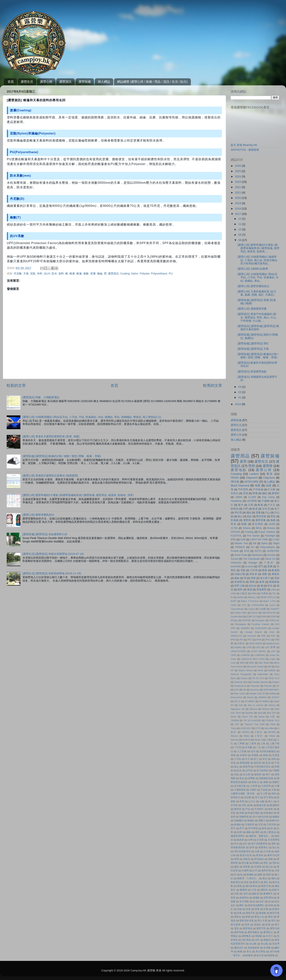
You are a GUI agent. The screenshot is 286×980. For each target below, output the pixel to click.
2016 (238, 404)
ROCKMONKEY (271, 690)
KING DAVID (256, 643)
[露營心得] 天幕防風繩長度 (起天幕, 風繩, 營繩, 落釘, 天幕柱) (257, 293)
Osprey (244, 678)
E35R (273, 617)
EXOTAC (247, 620)
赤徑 (245, 894)
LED (258, 647)
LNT (273, 651)
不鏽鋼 (266, 501)
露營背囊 (261, 520)
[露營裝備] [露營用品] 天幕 (253, 349)
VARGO (246, 732)
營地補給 (259, 859)
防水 (54, 274)
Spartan (249, 713)
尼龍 (33, 274)
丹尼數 (18, 274)
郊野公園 (239, 586)
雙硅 (270, 917)
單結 (242, 778)
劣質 (233, 763)
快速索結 (268, 813)
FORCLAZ (274, 620)
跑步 (249, 516)
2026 (238, 166)
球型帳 (247, 867)
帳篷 (79, 274)
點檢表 (249, 955)
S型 (273, 717)
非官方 (270, 936)
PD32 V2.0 (274, 678)
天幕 (26, 274)
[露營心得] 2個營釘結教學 (253, 269)
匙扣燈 (258, 763)
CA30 (233, 605)
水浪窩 (260, 840)
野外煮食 (261, 516)
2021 (238, 193)
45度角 (265, 593)
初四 (274, 759)
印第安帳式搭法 (262, 767)
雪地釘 (258, 925)
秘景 (268, 875)
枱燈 (240, 832)
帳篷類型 (275, 805)
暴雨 (264, 828)
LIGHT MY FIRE (259, 539)
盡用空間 (266, 871)
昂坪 (233, 828)
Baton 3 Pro (270, 601)
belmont (235, 740)
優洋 (241, 505)
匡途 (268, 763)
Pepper (276, 682)
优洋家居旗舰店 (268, 751)
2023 (238, 182)
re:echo (249, 566)
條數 (86, 274)
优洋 (253, 751)
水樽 (250, 840)
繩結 (249, 513)
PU (171, 274)
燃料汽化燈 (273, 855)
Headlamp (236, 501)
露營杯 (276, 493)
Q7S (236, 690)
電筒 (270, 474)
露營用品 (240, 456)
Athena (247, 528)
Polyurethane (159, 274)
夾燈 (274, 794)
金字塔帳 (244, 902)
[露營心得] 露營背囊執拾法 (38, 515)
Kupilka (238, 647)
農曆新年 (268, 894)
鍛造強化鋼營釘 (256, 905)
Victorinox (236, 563)
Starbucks (257, 555)
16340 (272, 524)
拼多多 (253, 574)
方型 (260, 825)
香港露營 (261, 590)
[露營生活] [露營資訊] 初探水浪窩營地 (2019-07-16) (53, 554)
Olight (276, 543)
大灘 (277, 786)
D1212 (255, 613)
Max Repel (264, 663)
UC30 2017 (246, 728)
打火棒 (272, 489)
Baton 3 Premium (250, 601)
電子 (277, 925)
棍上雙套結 (270, 832)
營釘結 (276, 863)
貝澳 (237, 894)
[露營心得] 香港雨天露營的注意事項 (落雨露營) (50, 476)
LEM (243, 539)
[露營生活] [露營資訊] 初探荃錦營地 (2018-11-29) (52, 573)
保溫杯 (244, 755)
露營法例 (275, 928)
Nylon (135, 274)
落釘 (266, 882)
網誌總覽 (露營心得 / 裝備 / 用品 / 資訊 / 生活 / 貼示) (152, 82)
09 (240, 235)
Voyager (253, 563)
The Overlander (251, 559)
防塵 (266, 909)
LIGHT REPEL (259, 651)
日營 (245, 509)
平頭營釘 (259, 809)
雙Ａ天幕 (263, 921)
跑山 (240, 516)
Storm (234, 717)
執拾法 (255, 782)
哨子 (268, 774)
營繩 (255, 493)
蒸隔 (239, 886)
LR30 (233, 655)
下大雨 (238, 747)
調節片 (276, 890)
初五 (265, 759)
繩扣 (274, 878)
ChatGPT (275, 609)
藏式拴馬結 (252, 886)
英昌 (246, 882)
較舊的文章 (213, 385)
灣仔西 (238, 513)
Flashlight (270, 536)
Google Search (253, 632)
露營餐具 (246, 936)
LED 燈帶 (270, 647)
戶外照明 (243, 489)
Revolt (250, 697)
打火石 (272, 505)
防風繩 (235, 520)
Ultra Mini (269, 728)
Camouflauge (237, 609)
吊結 (237, 774)
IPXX (268, 640)
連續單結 (244, 898)
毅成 (255, 509)
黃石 (249, 952)
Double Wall (237, 617)
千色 (277, 763)
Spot (260, 713)
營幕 (253, 578)
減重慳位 (263, 847)
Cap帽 (262, 609)
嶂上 (271, 801)
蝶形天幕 (266, 886)
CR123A (235, 532)
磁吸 (260, 875)
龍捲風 (271, 955)
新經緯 (235, 509)
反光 (239, 770)
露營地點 (239, 470)
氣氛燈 (241, 840)
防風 (239, 913)
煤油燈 (259, 855)
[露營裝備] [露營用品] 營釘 (253, 343)
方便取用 (250, 825)
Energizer (260, 620)
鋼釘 (242, 905)
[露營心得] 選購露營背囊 (252, 309)
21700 (234, 528)
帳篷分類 (261, 805)
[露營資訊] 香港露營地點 (252, 371)
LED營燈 (252, 501)
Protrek (235, 551)
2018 (238, 209)
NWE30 (272, 670)
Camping (236, 474)
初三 (256, 759)
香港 (234, 524)
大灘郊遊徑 (240, 790)
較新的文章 (16, 385)
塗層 (93, 274)
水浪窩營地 (274, 840)
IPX (241, 640)
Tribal (273, 724)
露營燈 (268, 466)
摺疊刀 (262, 821)
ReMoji (272, 694)
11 (240, 224)
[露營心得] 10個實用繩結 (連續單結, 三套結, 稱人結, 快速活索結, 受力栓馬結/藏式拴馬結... (258, 260)
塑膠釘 (276, 782)
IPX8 (259, 640)
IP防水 (241, 643)
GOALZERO (261, 628)
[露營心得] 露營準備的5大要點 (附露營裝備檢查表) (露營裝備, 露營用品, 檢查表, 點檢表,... (258, 248)
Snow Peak (241, 555)
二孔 (259, 747)
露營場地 (248, 928)
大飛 (274, 790)
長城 (240, 909)
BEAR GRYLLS (268, 597)
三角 (263, 744)
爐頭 (237, 867)
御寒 (270, 809)
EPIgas (234, 620)
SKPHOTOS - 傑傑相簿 (245, 150)
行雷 (254, 890)
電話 (237, 928)
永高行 (235, 493)
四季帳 (252, 778)
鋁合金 (253, 586)
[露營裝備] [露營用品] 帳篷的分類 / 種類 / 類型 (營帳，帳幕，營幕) (62, 456)
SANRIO (263, 697)
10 (240, 229)
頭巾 (257, 940)
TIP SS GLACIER (252, 720)
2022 (238, 187)
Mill (269, 667)
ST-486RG (264, 701)
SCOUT (276, 697)
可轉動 (276, 770)
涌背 (274, 844)
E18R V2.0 (252, 617)
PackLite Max (241, 682)
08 (240, 240)
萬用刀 (256, 882)
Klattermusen (273, 643)
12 (240, 219)
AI (232, 597)
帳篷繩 (276, 570)
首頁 (11, 82)
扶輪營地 (244, 817)
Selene (272, 705)
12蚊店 (244, 593)
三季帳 (241, 744)
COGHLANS (258, 605)
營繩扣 (256, 863)
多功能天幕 (240, 786)
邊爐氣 (256, 898)
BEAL (259, 528)
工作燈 (254, 570)
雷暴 (268, 925)
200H (254, 593)
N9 (255, 543)
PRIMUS (240, 547)
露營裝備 (85, 82)
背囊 (258, 513)
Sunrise (271, 555)
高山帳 (253, 944)
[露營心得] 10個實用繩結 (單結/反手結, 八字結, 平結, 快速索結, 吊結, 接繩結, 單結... (258, 277)
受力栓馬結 (262, 770)
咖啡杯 (258, 774)
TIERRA (235, 720)
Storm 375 (247, 717)
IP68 (233, 640)
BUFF (234, 601)
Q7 (278, 686)
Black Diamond (240, 486)
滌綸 (100, 274)
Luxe (233, 663)
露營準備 (239, 932)
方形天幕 (271, 825)
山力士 (252, 801)
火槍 (257, 851)
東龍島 (276, 574)
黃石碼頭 (258, 524)
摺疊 (265, 574)
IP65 (233, 539)
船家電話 (235, 882)
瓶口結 (269, 867)
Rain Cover (240, 694)
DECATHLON (269, 613)
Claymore (269, 478)
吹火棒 (247, 774)
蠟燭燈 (244, 890)
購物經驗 (274, 582)
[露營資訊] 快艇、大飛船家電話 (41, 397)
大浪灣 (253, 786)
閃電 (257, 909)
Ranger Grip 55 (257, 694)
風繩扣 (267, 940)
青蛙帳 (259, 936)
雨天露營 (236, 925)
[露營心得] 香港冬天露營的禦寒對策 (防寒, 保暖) (51, 436)
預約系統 (246, 940)
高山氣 (264, 944)
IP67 (273, 636)
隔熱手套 (250, 913)
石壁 (277, 871)
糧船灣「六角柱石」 (248, 878)
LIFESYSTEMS (238, 651)
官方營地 (268, 797)
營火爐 (245, 863)
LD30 (249, 647)
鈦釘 (262, 902)
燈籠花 (247, 859)
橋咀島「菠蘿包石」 (260, 836)
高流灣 (276, 944)
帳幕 (72, 274)
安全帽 (248, 797)
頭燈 (269, 486)
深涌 (245, 493)
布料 (40, 274)
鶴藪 (244, 524)
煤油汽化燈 (246, 855)
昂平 (242, 828)
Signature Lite (238, 709)
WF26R (272, 732)
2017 (238, 214)
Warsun (234, 736)
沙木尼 (266, 509)
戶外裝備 (258, 489)
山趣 (262, 801)
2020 (238, 198)
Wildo (246, 736)
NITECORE (251, 482)
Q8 (244, 690)
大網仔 (253, 790)
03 (240, 392)
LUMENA (245, 655)
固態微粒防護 (266, 778)
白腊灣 (245, 871)
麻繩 (240, 952)
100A (274, 590)
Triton (233, 728)
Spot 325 (271, 713)
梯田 (257, 832)
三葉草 (253, 744)
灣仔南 (235, 482)
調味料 (264, 890)
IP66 (264, 636)
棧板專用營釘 (238, 836)
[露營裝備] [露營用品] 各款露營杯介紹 (45, 534)
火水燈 (267, 851)
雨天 (274, 921)
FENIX (235, 478)
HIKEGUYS (236, 636)
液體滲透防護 (238, 847)
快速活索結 (254, 813)
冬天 (248, 759)
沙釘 (245, 844)
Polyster (145, 274)
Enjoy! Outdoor (267, 532)
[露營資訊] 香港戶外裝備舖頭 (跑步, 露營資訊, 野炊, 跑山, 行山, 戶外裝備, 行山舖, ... (257, 317)
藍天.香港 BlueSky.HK (244, 145)
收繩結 (237, 825)
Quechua (255, 690)
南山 (237, 767)
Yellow (272, 736)
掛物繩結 (239, 821)
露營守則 (261, 928)
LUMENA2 (260, 655)
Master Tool (241, 543)
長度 (248, 909)
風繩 (273, 520)
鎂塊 (271, 905)
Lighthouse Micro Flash (253, 659)
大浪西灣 (266, 786)
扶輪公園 (240, 574)
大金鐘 (264, 790)
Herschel (252, 636)
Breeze (271, 528)
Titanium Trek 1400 (255, 724)
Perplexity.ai (240, 686)
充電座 (276, 755)
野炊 (273, 516)
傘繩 (265, 755)
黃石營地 (261, 952)
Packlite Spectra (260, 682)
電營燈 (247, 520)
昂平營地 (253, 828)
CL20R (252, 497)
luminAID (236, 566)
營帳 (270, 859)
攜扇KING (274, 821)
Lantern (254, 474)
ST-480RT (250, 701)
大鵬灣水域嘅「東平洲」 (244, 794)
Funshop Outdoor (261, 624)
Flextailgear (240, 624)
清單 (252, 847)
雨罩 (247, 925)
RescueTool (236, 697)
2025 (238, 171)
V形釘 (259, 732)
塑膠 (266, 782)
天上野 (264, 794)
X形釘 (259, 736)
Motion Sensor (246, 670)
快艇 (242, 813)
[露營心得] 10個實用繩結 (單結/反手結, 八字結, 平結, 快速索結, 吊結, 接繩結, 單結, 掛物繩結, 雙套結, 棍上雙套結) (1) (92, 417)
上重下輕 (275, 744)
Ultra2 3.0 (270, 559)
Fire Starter (253, 536)
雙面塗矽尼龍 (247, 921)
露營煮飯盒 (254, 932)
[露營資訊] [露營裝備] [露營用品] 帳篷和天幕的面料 (258, 328)
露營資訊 (65, 82)
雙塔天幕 (275, 913)
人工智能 (242, 751)
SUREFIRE (273, 551)
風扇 (250, 590)
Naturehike (263, 674)
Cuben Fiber (241, 613)
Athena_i (252, 597)
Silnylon (266, 709)
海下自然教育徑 (259, 844)
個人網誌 (104, 82)
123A (233, 593)
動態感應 (245, 763)
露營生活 (27, 82)
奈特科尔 (235, 797)
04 (240, 387)
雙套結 (238, 917)
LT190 (276, 539)
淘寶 (258, 486)
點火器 (260, 955)
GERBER (245, 628)
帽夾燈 (238, 809)
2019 (238, 203)
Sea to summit (256, 705)
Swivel (261, 717)
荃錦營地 (240, 582)
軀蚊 (265, 493)
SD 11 (237, 701)
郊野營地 (268, 898)
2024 (238, 176)
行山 (268, 513)
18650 (239, 497)
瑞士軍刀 (265, 578)
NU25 (261, 670)
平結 (248, 809)
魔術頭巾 (239, 948)
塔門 (260, 566)
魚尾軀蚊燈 (254, 948)
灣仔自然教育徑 (242, 851)
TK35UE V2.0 (272, 720)
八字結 (238, 759)
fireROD (247, 740)
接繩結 (251, 821)
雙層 (248, 917)
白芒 (255, 871)
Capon (251, 609)
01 (240, 397)
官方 (257, 797)
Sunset (235, 559)
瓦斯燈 (258, 867)
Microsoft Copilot (255, 667)
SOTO (258, 551)
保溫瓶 (255, 755)
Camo (272, 605)
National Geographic (241, 674)
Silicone (253, 709)
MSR (252, 663)
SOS (247, 551)
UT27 (258, 728)
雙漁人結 (259, 917)
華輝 (252, 582)
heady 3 (258, 740)
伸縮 (233, 755)
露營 (243, 461)
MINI (242, 663)
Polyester (255, 686)
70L (274, 593)
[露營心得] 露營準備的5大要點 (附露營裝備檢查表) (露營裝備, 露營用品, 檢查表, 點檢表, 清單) (78, 495)
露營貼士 (268, 932)
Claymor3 (252, 478)
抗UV (47, 274)
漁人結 (276, 847)
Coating (125, 274)
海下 (277, 509)
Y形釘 (269, 563)
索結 (265, 878)
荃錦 (277, 578)
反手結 (249, 770)
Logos (273, 659)
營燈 (251, 466)
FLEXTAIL (236, 536)
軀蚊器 (256, 894)
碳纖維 (250, 875)
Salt (241, 705)
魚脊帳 (267, 948)
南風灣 (246, 767)
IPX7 (250, 640)
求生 (236, 844)
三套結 (270, 740)
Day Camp (268, 497)
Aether (240, 597)
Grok (272, 632)
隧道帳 (263, 913)
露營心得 (46, 82)
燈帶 (237, 859)
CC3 (244, 605)
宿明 (242, 801)
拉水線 (265, 817)
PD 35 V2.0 (258, 678)
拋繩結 (276, 817)
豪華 (262, 582)
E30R (264, 617)
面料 (61, 274)
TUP (237, 724)
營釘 (266, 863)
